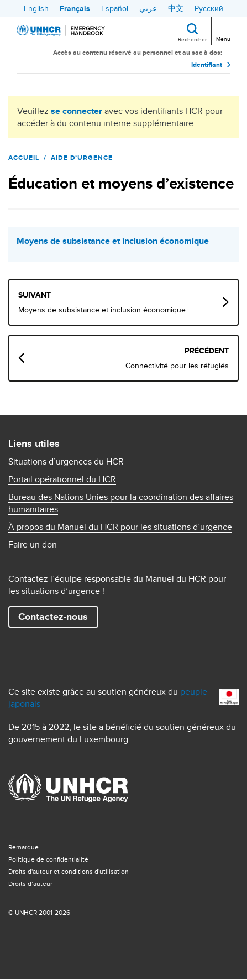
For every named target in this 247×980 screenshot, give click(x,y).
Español (115, 8)
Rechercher (192, 39)
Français (75, 8)
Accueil (24, 158)
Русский (209, 8)
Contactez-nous (53, 617)
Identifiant (207, 65)
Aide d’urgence (82, 158)
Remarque (23, 847)
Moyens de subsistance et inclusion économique (113, 241)
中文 (176, 8)
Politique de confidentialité (48, 859)
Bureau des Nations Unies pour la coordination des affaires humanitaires (121, 503)
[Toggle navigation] (222, 30)
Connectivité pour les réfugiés (177, 366)
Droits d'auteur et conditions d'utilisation (69, 871)
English (36, 8)
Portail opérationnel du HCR (62, 479)
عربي (148, 8)
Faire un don (33, 545)
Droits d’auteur (30, 883)
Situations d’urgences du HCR (66, 462)
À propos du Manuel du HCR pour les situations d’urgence (120, 527)
